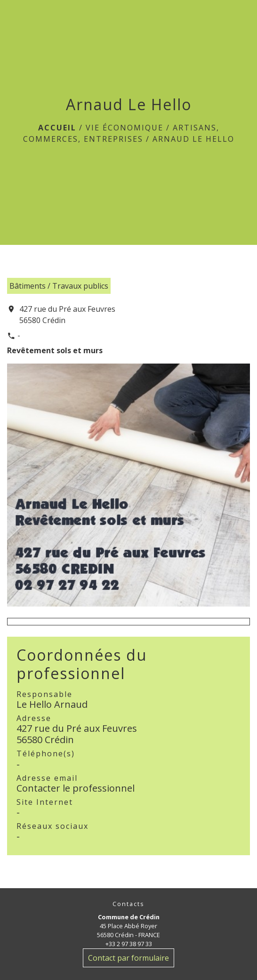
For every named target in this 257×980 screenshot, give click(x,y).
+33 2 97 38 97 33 (129, 944)
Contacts (128, 904)
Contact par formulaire (128, 958)
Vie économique (124, 128)
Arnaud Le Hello (193, 139)
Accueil (57, 128)
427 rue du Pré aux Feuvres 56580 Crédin (67, 315)
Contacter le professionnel (76, 788)
